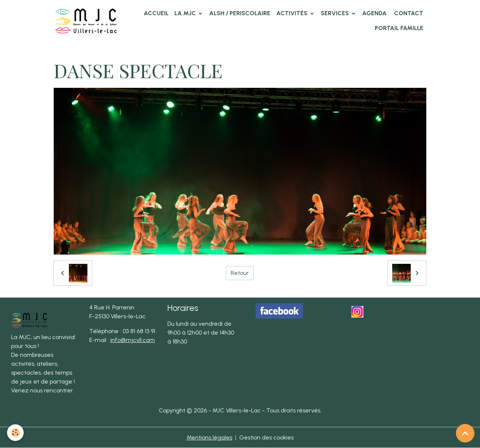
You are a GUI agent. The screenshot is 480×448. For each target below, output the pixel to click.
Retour (240, 273)
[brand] (86, 21)
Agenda (374, 13)
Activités (293, 13)
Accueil (156, 13)
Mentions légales (209, 437)
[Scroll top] (465, 433)
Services (336, 13)
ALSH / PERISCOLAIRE (240, 13)
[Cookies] (16, 433)
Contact (408, 13)
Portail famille (399, 28)
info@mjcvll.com (133, 340)
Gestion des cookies (266, 437)
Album (90, 50)
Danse (182, 50)
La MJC (186, 13)
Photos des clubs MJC (136, 50)
